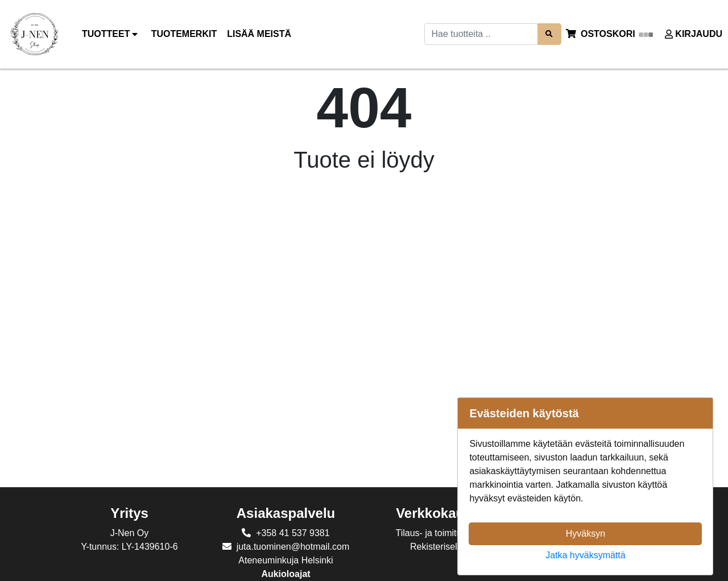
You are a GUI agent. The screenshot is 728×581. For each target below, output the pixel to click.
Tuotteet (111, 34)
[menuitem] (185, 34)
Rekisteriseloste (442, 547)
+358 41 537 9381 (293, 533)
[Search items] (549, 34)
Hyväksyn (586, 534)
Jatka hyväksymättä (586, 555)
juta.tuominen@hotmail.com (293, 547)
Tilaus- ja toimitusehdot (442, 533)
